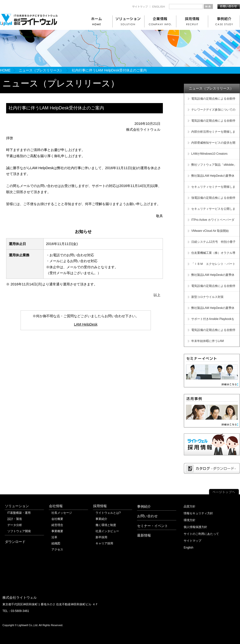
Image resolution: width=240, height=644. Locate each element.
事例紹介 (144, 506)
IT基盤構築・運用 (19, 513)
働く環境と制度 (106, 525)
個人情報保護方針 (195, 527)
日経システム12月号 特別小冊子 (213, 242)
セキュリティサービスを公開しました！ (211, 211)
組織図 (56, 543)
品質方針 (190, 506)
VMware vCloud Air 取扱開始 (210, 231)
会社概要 (57, 519)
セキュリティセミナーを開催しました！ (211, 189)
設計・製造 (15, 519)
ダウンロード (15, 542)
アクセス (57, 550)
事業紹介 (101, 519)
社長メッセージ (62, 513)
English (188, 548)
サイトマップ (192, 541)
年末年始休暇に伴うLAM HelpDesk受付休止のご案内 (205, 343)
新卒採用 (101, 537)
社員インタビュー (107, 531)
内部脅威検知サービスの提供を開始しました (211, 145)
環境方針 (190, 520)
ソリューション (17, 506)
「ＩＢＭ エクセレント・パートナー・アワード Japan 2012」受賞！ (211, 266)
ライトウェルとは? (108, 513)
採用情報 (100, 506)
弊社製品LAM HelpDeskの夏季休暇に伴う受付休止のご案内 (210, 178)
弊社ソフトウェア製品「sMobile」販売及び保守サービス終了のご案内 (211, 167)
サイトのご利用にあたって (201, 534)
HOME (5, 70)
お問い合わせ (147, 516)
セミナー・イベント (153, 526)
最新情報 (144, 535)
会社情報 (56, 506)
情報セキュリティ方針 (198, 513)
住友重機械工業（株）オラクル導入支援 (211, 255)
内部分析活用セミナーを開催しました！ (211, 134)
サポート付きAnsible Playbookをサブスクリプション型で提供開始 (210, 321)
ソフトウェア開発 (19, 531)
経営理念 (57, 525)
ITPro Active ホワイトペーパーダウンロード (210, 222)
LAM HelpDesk (86, 324)
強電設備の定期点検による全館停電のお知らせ (211, 200)
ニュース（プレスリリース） (41, 70)
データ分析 (15, 525)
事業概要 (57, 531)
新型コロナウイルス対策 (207, 297)
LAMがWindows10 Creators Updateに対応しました (207, 156)
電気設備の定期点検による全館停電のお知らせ (211, 100)
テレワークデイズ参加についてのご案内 (211, 111)
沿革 (54, 537)
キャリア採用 (104, 543)
